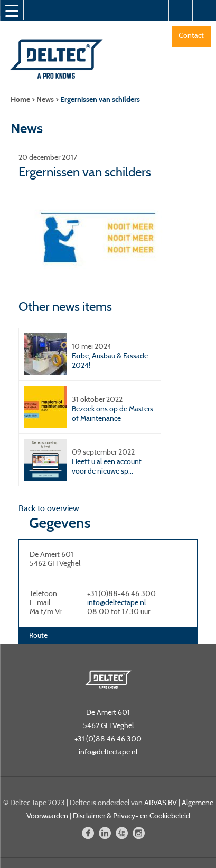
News (45, 100)
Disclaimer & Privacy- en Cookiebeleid (132, 816)
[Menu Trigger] (12, 11)
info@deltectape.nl (116, 602)
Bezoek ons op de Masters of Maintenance (112, 413)
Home (20, 100)
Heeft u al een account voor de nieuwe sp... (107, 466)
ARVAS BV (161, 803)
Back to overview (49, 508)
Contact (191, 35)
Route (38, 635)
